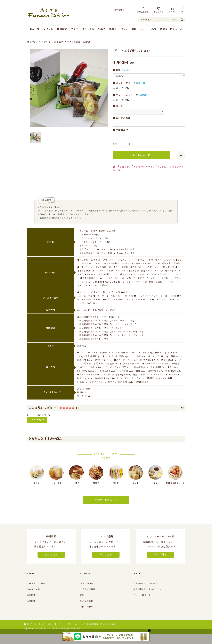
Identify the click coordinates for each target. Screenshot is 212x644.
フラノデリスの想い (37, 584)
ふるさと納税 (33, 589)
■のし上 (118, 106)
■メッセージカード (124, 83)
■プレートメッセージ (125, 95)
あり (117, 88)
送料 (82, 595)
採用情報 (31, 601)
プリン (74, 29)
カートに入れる (141, 155)
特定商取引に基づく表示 (145, 584)
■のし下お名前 (122, 118)
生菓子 (102, 29)
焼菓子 (113, 29)
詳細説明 (126, 70)
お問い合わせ (87, 607)
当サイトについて (142, 595)
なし (125, 88)
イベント (48, 29)
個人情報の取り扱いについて (148, 589)
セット (144, 29)
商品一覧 (34, 29)
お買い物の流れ (88, 584)
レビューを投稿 (37, 420)
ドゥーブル (88, 29)
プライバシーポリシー (52, 624)
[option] (69, 88)
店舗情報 (31, 595)
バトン (124, 29)
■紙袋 (117, 70)
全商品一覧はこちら (106, 500)
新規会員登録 (87, 601)
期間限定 (62, 29)
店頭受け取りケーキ (171, 29)
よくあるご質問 (88, 589)
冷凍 (154, 29)
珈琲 (134, 29)
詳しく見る (51, 555)
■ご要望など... (122, 130)
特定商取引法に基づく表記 (103, 624)
